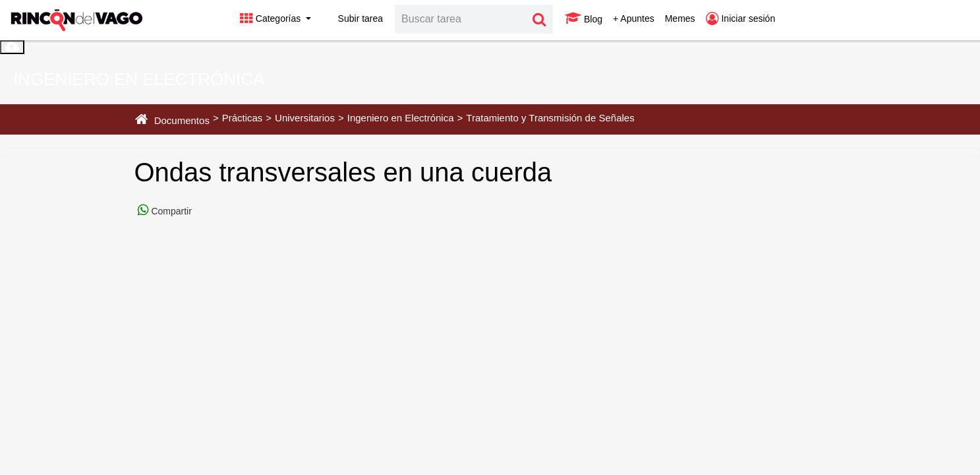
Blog (584, 18)
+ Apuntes (634, 18)
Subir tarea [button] (352, 18)
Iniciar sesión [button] (741, 18)
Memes (680, 18)
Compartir (170, 211)
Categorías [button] (272, 18)
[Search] (461, 19)
